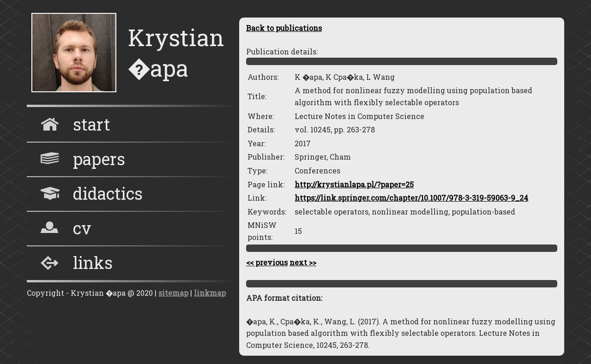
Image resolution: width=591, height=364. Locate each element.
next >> (303, 262)
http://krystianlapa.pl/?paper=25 (354, 184)
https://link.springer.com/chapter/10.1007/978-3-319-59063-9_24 (411, 198)
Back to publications (284, 28)
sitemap (173, 293)
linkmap (210, 293)
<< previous (267, 262)
